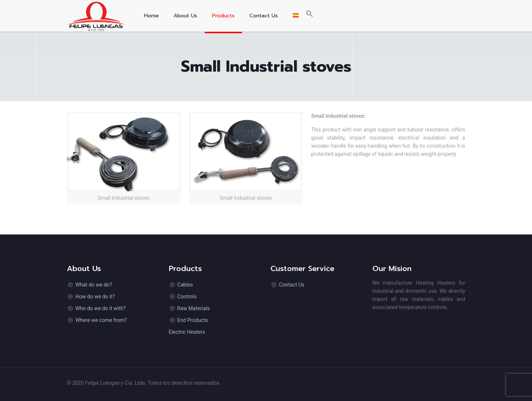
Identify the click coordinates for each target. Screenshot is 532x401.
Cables (185, 285)
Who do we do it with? (100, 308)
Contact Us (292, 285)
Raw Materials (194, 308)
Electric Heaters (187, 332)
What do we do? (94, 285)
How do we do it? (95, 297)
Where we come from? (101, 320)
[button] (310, 16)
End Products (193, 320)
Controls (187, 297)
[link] (124, 158)
